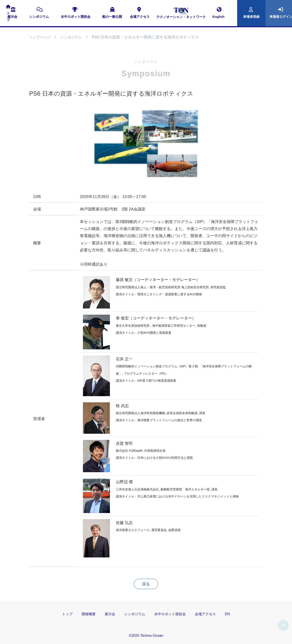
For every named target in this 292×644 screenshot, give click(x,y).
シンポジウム (71, 37)
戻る (146, 584)
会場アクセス (205, 614)
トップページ (40, 37)
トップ (67, 614)
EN (227, 614)
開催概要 (89, 614)
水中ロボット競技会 (170, 614)
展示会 (110, 614)
